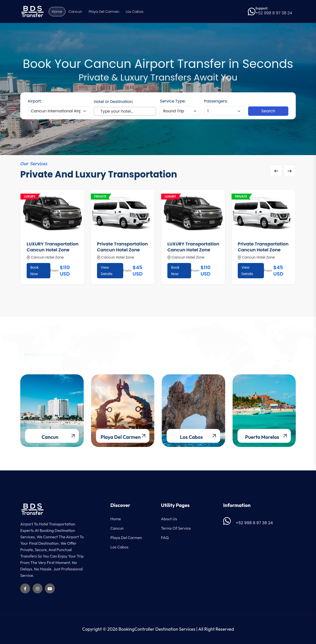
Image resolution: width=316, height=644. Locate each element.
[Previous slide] (276, 172)
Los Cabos (135, 12)
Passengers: (216, 101)
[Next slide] (290, 172)
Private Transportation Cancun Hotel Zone (122, 247)
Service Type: (173, 101)
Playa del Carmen (104, 12)
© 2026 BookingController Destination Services (149, 629)
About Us (169, 519)
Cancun (75, 12)
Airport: (35, 101)
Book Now (35, 271)
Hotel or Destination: (114, 102)
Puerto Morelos (262, 437)
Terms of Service (176, 528)
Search (268, 111)
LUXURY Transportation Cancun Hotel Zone (53, 247)
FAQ (165, 538)
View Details (107, 271)
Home (57, 12)
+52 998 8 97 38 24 (274, 13)
